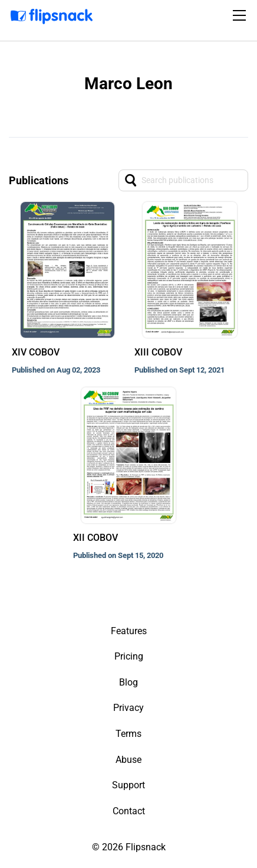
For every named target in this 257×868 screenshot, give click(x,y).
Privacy (128, 708)
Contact (129, 811)
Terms (128, 734)
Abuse (128, 760)
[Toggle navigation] (241, 15)
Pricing (129, 656)
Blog (128, 682)
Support (128, 785)
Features (129, 631)
